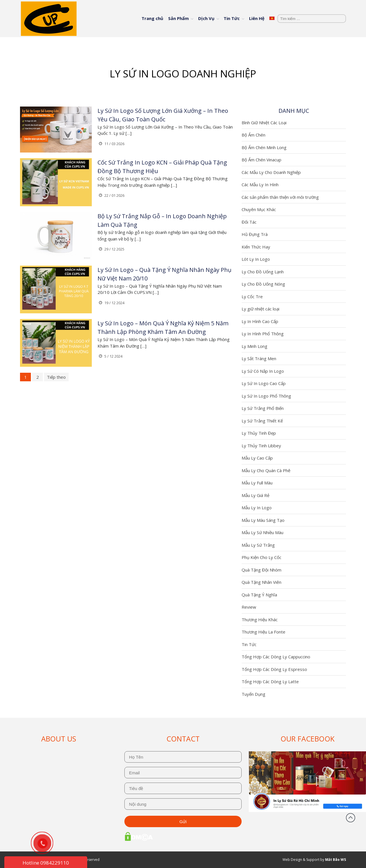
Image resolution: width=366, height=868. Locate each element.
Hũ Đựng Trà (255, 234)
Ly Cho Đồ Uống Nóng (263, 284)
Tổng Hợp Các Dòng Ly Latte (270, 681)
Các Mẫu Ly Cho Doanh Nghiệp (271, 172)
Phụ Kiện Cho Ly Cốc (261, 557)
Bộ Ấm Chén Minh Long (264, 147)
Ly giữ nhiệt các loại (260, 309)
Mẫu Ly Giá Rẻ (255, 495)
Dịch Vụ (206, 18)
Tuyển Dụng (253, 694)
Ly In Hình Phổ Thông (263, 334)
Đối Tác (249, 222)
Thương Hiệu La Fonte (263, 632)
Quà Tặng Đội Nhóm (261, 570)
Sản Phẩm (178, 18)
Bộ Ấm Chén (253, 135)
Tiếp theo (56, 377)
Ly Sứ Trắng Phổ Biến (263, 408)
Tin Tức (232, 18)
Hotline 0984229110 (46, 863)
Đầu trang (351, 818)
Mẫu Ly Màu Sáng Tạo (263, 520)
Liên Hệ (257, 18)
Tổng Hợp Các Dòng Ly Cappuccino (276, 657)
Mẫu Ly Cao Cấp (257, 458)
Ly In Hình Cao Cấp (260, 321)
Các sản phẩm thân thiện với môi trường (280, 197)
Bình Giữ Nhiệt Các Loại (264, 123)
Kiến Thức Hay (256, 247)
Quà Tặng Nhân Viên (261, 582)
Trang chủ (152, 18)
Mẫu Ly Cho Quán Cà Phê (266, 470)
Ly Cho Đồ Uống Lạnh (263, 272)
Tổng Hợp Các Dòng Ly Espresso (274, 669)
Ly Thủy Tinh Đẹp (259, 433)
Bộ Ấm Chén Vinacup (261, 160)
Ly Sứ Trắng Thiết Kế (262, 421)
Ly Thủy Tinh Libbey (261, 446)
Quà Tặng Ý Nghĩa (259, 595)
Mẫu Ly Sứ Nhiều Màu (262, 532)
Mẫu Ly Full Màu (257, 483)
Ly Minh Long (254, 346)
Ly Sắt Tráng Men (259, 358)
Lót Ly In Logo (256, 259)
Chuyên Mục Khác (259, 209)
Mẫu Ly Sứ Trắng (258, 545)
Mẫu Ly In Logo (257, 508)
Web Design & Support (301, 860)
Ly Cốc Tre (252, 296)
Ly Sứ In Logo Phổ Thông (266, 396)
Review (249, 607)
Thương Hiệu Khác (260, 620)
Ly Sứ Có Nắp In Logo (263, 371)
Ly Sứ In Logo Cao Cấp (264, 383)
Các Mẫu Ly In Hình (260, 185)
